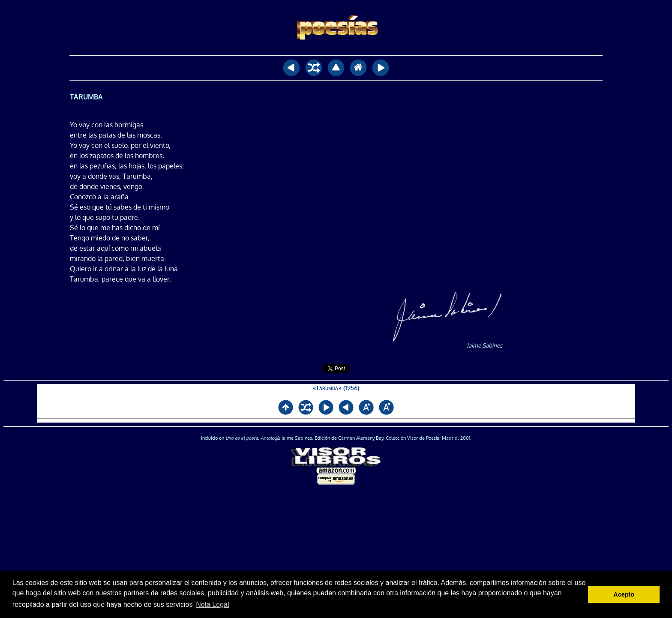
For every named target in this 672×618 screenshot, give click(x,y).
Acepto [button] (624, 594)
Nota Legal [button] (212, 604)
